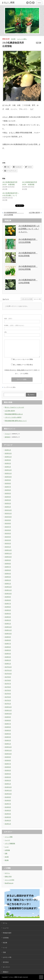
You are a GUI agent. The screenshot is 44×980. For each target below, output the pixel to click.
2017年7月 (8, 684)
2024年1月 (8, 450)
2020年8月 (8, 564)
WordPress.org (9, 883)
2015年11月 (8, 750)
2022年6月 (8, 490)
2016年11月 (8, 710)
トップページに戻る (10, 387)
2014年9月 (8, 797)
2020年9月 (8, 560)
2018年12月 (8, 627)
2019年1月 (8, 624)
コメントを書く (22, 39)
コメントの (9, 880)
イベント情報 (9, 837)
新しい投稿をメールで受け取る (23, 365)
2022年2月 (8, 503)
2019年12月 (8, 587)
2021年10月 (8, 517)
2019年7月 (8, 604)
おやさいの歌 (7, 957)
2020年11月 (8, 553)
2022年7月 (8, 487)
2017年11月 (8, 670)
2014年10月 (8, 794)
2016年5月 (8, 730)
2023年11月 (8, 457)
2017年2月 (8, 700)
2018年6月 (8, 647)
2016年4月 (8, 734)
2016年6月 (8, 727)
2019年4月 (8, 614)
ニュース (7, 840)
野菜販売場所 (7, 933)
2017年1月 (8, 704)
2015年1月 (8, 784)
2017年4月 (8, 694)
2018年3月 (8, 657)
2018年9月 (8, 637)
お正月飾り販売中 (34, 213)
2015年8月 (8, 760)
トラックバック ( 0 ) (27, 299)
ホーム (5, 923)
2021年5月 (8, 533)
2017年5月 (8, 690)
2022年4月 (8, 497)
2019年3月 (8, 617)
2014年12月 (8, 787)
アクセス (7, 434)
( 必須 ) (8, 319)
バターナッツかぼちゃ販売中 (13, 417)
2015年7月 (8, 764)
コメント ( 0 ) (37, 299)
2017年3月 (8, 697)
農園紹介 (6, 972)
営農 (6, 853)
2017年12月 (8, 667)
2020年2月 (8, 580)
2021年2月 (8, 543)
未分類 (13, 39)
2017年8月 (8, 680)
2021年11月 (8, 513)
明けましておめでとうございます (14, 407)
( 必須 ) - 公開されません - (15, 325)
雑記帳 (7, 860)
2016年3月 (8, 737)
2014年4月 (8, 814)
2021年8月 (8, 523)
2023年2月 (8, 463)
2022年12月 (8, 470)
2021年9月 (8, 520)
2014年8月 (8, 800)
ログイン (7, 873)
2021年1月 (8, 547)
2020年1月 (8, 584)
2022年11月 (8, 473)
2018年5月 (8, 650)
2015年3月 (8, 777)
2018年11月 (8, 630)
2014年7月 (8, 804)
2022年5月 (8, 493)
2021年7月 (8, 527)
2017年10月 (8, 674)
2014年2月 (8, 820)
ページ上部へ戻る (41, 977)
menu (39, 3)
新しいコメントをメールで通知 (23, 359)
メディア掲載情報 (10, 843)
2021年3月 (8, 540)
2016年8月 (8, 720)
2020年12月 (8, 550)
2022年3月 (8, 500)
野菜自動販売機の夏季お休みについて (16, 421)
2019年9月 (8, 597)
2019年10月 (8, 594)
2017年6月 (8, 687)
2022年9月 (8, 480)
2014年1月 (8, 824)
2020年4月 (8, 574)
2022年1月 (8, 507)
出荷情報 (7, 850)
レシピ (7, 847)
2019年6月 (8, 607)
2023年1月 (8, 467)
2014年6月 (8, 807)
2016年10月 (8, 714)
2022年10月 (8, 477)
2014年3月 (8, 817)
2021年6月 (8, 530)
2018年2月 (8, 660)
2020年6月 (8, 570)
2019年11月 (8, 590)
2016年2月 (8, 740)
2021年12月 (8, 510)
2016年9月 (8, 717)
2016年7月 (8, 724)
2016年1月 (8, 744)
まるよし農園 (13, 977)
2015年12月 (8, 747)
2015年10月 (8, 754)
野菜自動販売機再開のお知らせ (14, 414)
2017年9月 (8, 677)
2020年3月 (8, 577)
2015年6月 (8, 767)
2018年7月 (8, 644)
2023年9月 (8, 460)
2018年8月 (8, 640)
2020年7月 (8, 567)
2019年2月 (8, 620)
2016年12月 (8, 707)
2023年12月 (8, 453)
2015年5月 (8, 770)
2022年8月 (8, 483)
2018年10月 (8, 634)
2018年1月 (8, 664)
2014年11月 (8, 790)
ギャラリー (6, 967)
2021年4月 (8, 537)
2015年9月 (8, 757)
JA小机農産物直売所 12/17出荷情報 (12, 214)
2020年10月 (8, 557)
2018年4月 (8, 654)
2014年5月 (8, 810)
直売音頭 (7, 437)
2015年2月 (8, 780)
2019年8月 (8, 600)
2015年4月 (8, 774)
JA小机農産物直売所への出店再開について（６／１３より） (29, 229)
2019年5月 (8, 610)
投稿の (8, 876)
